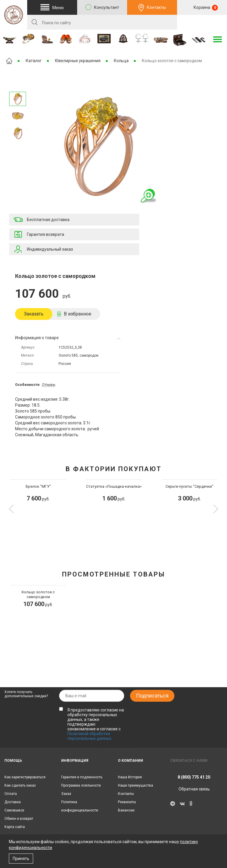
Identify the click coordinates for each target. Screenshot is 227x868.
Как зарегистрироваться (25, 777)
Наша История (130, 777)
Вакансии (126, 810)
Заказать (34, 314)
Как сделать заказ (20, 785)
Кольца (121, 61)
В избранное (78, 314)
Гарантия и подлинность (82, 777)
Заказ (66, 794)
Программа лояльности (81, 785)
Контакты (156, 7)
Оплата (11, 794)
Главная (9, 61)
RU (202, 22)
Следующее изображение (18, 84)
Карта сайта (15, 827)
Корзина (205, 8)
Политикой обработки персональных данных (89, 736)
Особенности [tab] (27, 385)
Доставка (13, 802)
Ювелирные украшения (78, 61)
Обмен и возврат (19, 819)
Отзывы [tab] (49, 385)
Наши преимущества (136, 785)
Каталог (34, 61)
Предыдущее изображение (18, 148)
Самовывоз (14, 810)
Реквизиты (127, 802)
